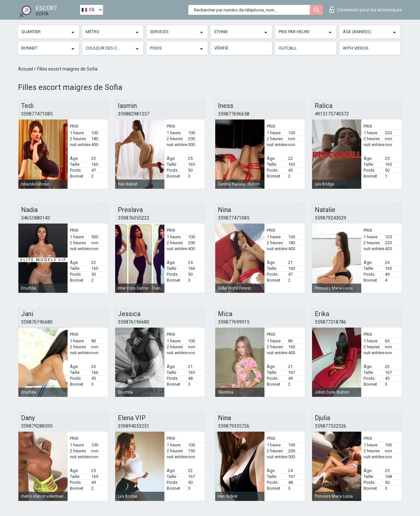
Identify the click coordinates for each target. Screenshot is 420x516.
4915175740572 (332, 114)
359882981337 (134, 114)
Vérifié (221, 48)
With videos (356, 48)
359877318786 (330, 322)
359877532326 (330, 426)
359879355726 (234, 426)
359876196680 (37, 322)
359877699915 (234, 322)
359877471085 (37, 114)
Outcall (288, 48)
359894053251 (134, 426)
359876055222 (134, 218)
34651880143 (35, 218)
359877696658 (234, 114)
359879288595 (37, 426)
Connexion (366, 10)
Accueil (26, 69)
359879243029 (330, 218)
